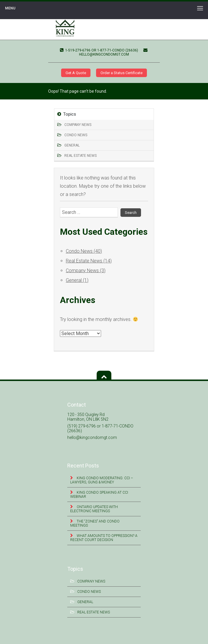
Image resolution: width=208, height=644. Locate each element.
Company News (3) (86, 271)
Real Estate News (80, 156)
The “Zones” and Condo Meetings (95, 523)
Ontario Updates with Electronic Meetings (94, 509)
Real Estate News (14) (89, 261)
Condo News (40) (84, 251)
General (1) (77, 280)
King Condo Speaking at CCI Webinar (99, 495)
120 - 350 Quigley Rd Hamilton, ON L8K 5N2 (88, 417)
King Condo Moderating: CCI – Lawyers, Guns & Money (102, 480)
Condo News (76, 135)
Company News (78, 125)
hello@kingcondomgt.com (113, 52)
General (72, 145)
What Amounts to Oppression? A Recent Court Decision (104, 538)
